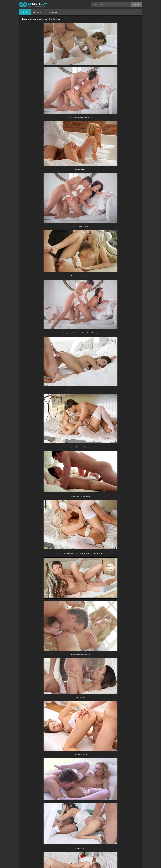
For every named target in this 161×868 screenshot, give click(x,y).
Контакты (52, 12)
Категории (37, 12)
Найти (137, 5)
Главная (25, 12)
